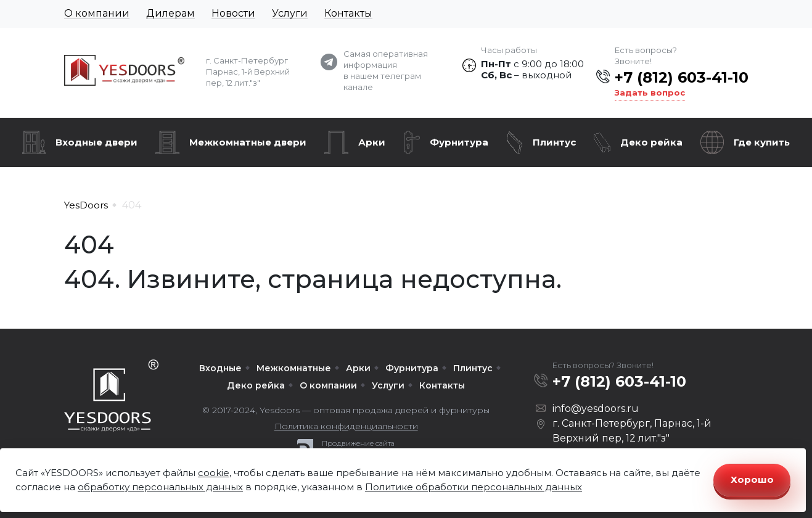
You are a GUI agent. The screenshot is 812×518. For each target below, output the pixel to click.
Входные (220, 368)
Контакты (348, 13)
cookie (214, 473)
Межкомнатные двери (248, 142)
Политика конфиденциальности (346, 426)
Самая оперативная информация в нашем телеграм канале (386, 70)
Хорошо (752, 479)
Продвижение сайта (358, 443)
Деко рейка (651, 142)
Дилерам (170, 13)
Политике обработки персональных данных (474, 487)
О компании (97, 13)
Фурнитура (459, 142)
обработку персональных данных (160, 487)
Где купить (762, 142)
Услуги (290, 13)
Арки (372, 142)
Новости (233, 13)
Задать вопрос (650, 92)
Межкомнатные (294, 368)
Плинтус (554, 142)
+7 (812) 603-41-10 (682, 77)
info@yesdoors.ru (596, 409)
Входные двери (96, 142)
